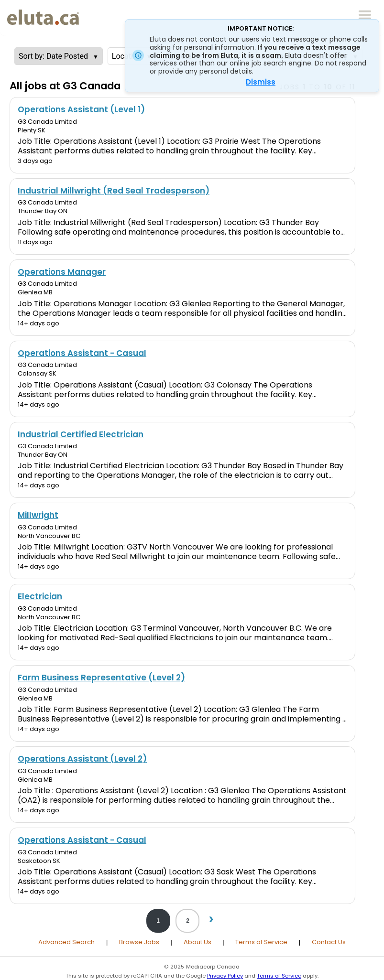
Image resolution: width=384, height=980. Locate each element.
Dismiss (261, 82)
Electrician (40, 596)
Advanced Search (66, 942)
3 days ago (35, 161)
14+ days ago (38, 323)
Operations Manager (62, 272)
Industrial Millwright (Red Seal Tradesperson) (114, 191)
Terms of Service (261, 942)
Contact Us (329, 942)
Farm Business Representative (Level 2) (101, 678)
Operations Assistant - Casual (82, 353)
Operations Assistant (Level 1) (81, 109)
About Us (197, 942)
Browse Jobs (139, 942)
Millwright (38, 515)
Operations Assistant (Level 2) (82, 759)
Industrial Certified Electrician (81, 434)
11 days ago (35, 242)
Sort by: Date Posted (53, 56)
